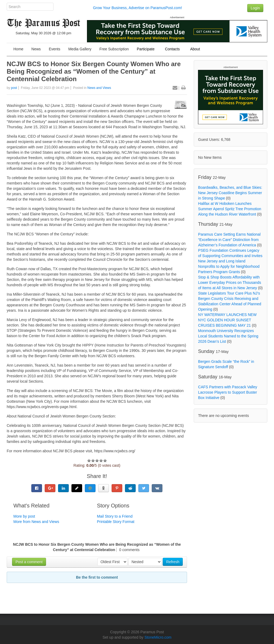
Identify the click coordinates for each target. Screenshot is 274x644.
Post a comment (29, 562)
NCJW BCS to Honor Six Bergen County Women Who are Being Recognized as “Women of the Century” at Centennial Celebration (94, 71)
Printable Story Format (116, 522)
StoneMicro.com (158, 637)
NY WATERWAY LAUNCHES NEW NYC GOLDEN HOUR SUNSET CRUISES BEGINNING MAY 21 (227, 320)
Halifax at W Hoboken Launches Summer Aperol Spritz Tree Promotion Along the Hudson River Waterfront (230, 209)
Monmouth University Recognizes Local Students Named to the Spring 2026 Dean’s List (228, 336)
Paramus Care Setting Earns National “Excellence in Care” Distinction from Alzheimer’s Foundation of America (229, 240)
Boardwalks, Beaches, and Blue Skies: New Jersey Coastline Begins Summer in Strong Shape (230, 193)
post (14, 88)
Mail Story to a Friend (115, 516)
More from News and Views (36, 522)
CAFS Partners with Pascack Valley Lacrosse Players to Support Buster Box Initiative (228, 392)
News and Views (99, 88)
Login (255, 8)
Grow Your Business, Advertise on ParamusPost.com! (137, 8)
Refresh (173, 562)
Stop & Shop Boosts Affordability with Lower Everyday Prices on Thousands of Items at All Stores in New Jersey (230, 283)
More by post (24, 516)
